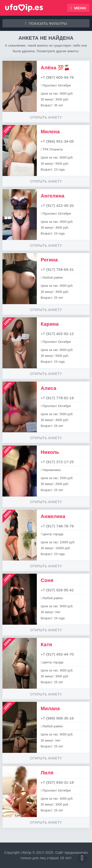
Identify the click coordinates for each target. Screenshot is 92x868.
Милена (50, 132)
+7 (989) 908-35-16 (57, 718)
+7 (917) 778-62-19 (57, 398)
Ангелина (53, 196)
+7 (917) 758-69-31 (57, 269)
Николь (50, 452)
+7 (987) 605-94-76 (57, 77)
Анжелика (53, 516)
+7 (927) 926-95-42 (57, 590)
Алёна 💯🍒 (55, 68)
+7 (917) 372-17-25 (57, 462)
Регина (49, 260)
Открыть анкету (46, 117)
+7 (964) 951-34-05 (57, 141)
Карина (50, 324)
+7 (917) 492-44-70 (57, 654)
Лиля (47, 773)
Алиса (49, 388)
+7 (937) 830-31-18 (57, 782)
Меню (78, 8)
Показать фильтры (46, 23)
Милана (50, 708)
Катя (46, 645)
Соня (47, 580)
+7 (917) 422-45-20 (57, 205)
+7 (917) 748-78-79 (57, 526)
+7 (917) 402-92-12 (57, 334)
